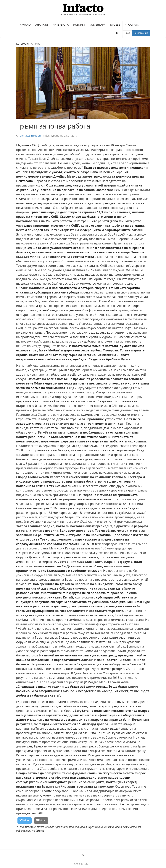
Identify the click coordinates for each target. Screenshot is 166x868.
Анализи (42, 25)
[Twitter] (25, 821)
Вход (127, 33)
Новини (79, 25)
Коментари (97, 25)
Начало (25, 25)
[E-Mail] (41, 821)
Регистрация (141, 33)
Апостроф (132, 25)
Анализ (36, 44)
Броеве (115, 25)
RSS (83, 855)
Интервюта (61, 25)
